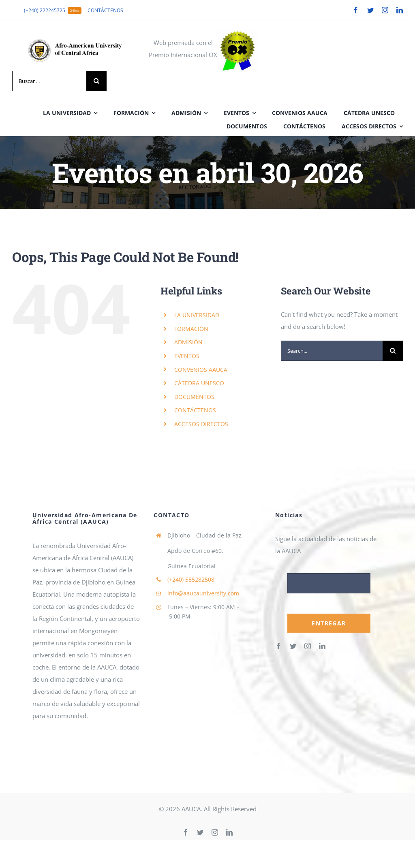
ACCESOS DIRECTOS (201, 424)
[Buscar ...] (49, 81)
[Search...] (332, 351)
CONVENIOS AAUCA (201, 370)
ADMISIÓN (188, 342)
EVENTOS (187, 356)
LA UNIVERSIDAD (197, 315)
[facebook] (356, 10)
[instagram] (385, 10)
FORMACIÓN (191, 329)
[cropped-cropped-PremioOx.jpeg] (237, 33)
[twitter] (370, 10)
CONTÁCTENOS (195, 410)
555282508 (191, 579)
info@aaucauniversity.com (203, 593)
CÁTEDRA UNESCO (199, 383)
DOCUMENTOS (194, 397)
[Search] (96, 81)
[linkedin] (400, 10)
